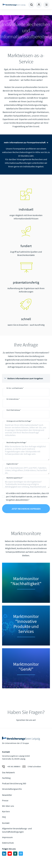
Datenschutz (8, 843)
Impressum (7, 837)
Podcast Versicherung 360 (14, 783)
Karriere (6, 811)
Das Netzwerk (8, 772)
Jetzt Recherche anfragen (26, 509)
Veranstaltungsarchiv (12, 789)
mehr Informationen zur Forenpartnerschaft (25, 142)
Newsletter (7, 795)
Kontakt (6, 823)
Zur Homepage (14, 5)
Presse (5, 800)
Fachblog (6, 778)
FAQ (4, 817)
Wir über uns (8, 806)
